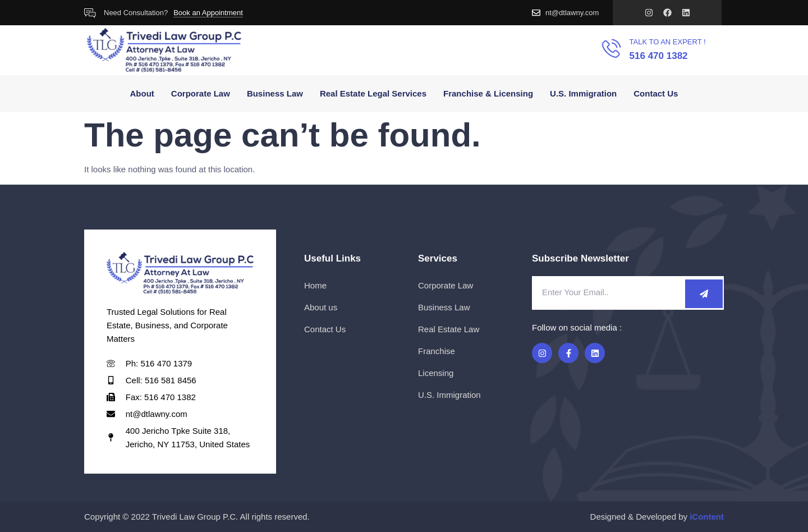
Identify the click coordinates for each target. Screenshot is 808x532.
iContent (707, 517)
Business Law (275, 93)
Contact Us (656, 93)
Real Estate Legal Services (373, 93)
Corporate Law (201, 93)
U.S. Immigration (583, 93)
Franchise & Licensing (488, 93)
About (142, 93)
